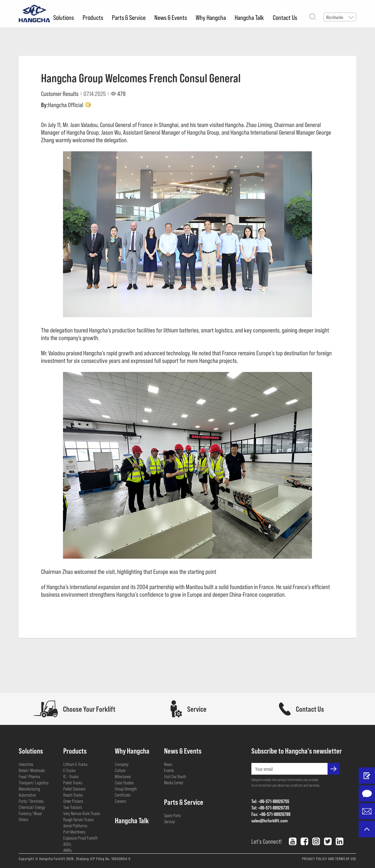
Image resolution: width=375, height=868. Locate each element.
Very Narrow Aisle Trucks (82, 813)
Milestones (123, 776)
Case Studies (124, 783)
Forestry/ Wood (30, 813)
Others (24, 819)
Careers (121, 801)
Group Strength (126, 789)
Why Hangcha (211, 17)
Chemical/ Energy (32, 807)
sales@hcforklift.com (270, 820)
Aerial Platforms (75, 826)
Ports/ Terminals (31, 801)
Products (93, 17)
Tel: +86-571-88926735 (270, 808)
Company (122, 764)
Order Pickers (73, 801)
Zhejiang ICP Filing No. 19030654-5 (103, 859)
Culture (120, 770)
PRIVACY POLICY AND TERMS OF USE (329, 859)
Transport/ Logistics (34, 783)
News (168, 764)
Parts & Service (129, 17)
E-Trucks (69, 770)
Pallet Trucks (73, 783)
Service (169, 821)
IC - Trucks (71, 776)
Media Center (174, 783)
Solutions (64, 17)
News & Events (171, 17)
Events (169, 770)
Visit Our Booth (175, 776)
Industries (26, 764)
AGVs (67, 844)
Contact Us (285, 17)
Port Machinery (74, 832)
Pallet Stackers (74, 789)
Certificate (123, 795)
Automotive (27, 795)
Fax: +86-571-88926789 (271, 814)
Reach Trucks (73, 795)
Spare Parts (173, 815)
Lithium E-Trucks (75, 764)
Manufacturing (29, 789)
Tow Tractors (73, 807)
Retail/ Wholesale (32, 770)
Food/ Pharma (29, 776)
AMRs (68, 850)
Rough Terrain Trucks (79, 819)
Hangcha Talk (249, 17)
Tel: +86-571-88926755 (270, 801)
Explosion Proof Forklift (80, 838)
